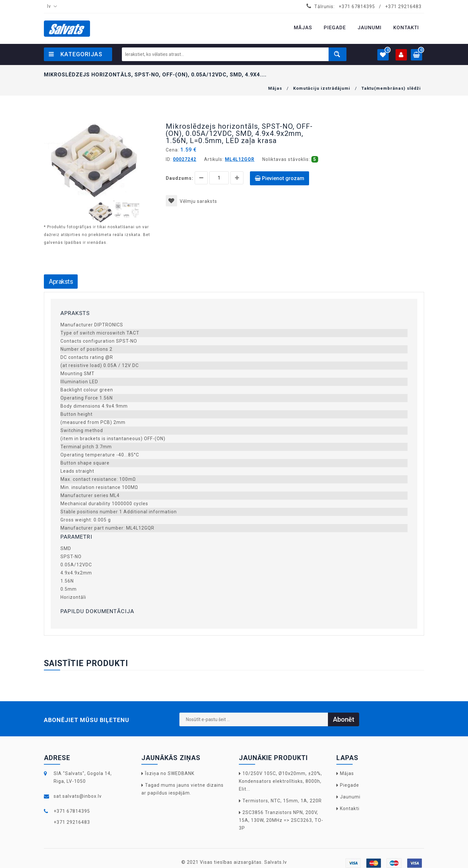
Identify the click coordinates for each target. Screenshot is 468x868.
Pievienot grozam (279, 178)
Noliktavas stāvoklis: (286, 159)
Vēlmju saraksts (191, 201)
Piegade (350, 785)
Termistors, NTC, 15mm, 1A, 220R (282, 801)
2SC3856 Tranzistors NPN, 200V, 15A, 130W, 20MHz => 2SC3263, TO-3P (281, 820)
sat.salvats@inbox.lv (78, 796)
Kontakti (350, 809)
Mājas (275, 88)
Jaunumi (350, 797)
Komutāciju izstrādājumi (322, 88)
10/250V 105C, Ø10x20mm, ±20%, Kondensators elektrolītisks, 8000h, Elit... (280, 781)
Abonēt (344, 719)
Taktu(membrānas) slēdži (391, 88)
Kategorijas (76, 54)
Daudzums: (180, 178)
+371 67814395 (357, 7)
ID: (169, 159)
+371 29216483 (403, 7)
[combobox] (51, 7)
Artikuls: (214, 159)
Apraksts (61, 282)
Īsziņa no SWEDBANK (170, 773)
